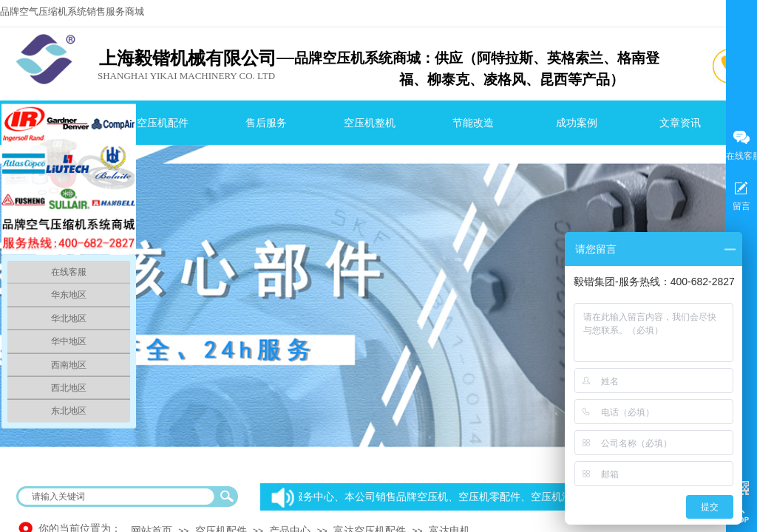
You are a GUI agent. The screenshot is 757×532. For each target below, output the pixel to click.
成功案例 (577, 123)
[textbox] (118, 497)
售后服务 (266, 123)
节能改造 (473, 123)
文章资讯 (680, 123)
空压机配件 (163, 123)
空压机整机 (370, 123)
